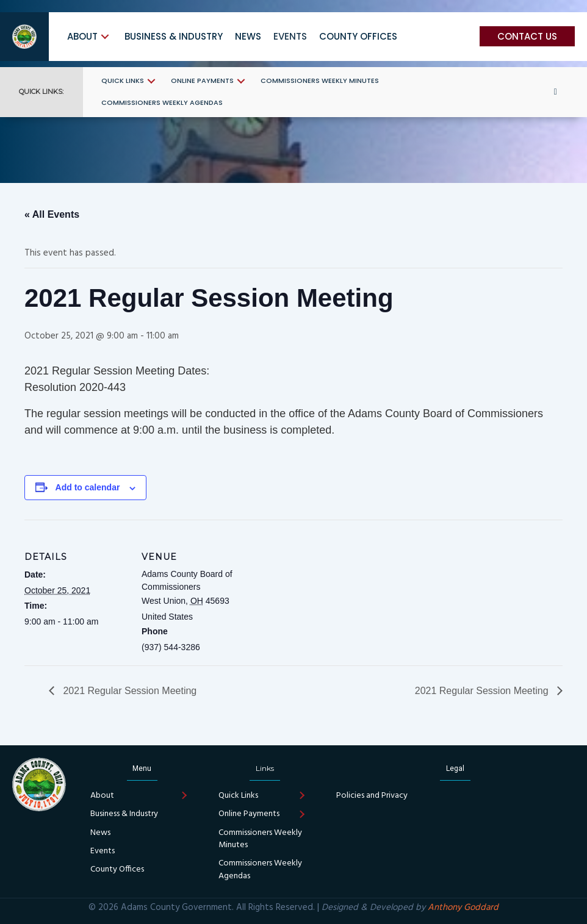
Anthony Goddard (463, 908)
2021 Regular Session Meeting (128, 691)
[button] (105, 37)
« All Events (52, 214)
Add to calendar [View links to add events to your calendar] (88, 487)
